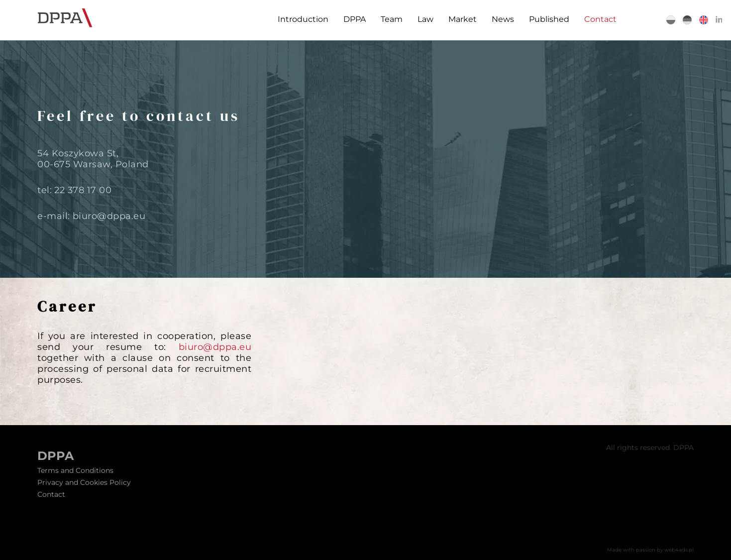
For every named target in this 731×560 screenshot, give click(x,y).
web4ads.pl (679, 550)
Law (423, 19)
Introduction (301, 19)
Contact (598, 19)
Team (389, 19)
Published (547, 19)
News (500, 19)
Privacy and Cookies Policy (84, 482)
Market (460, 19)
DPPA (352, 19)
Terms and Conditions (75, 470)
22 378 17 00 (83, 190)
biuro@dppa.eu (109, 216)
